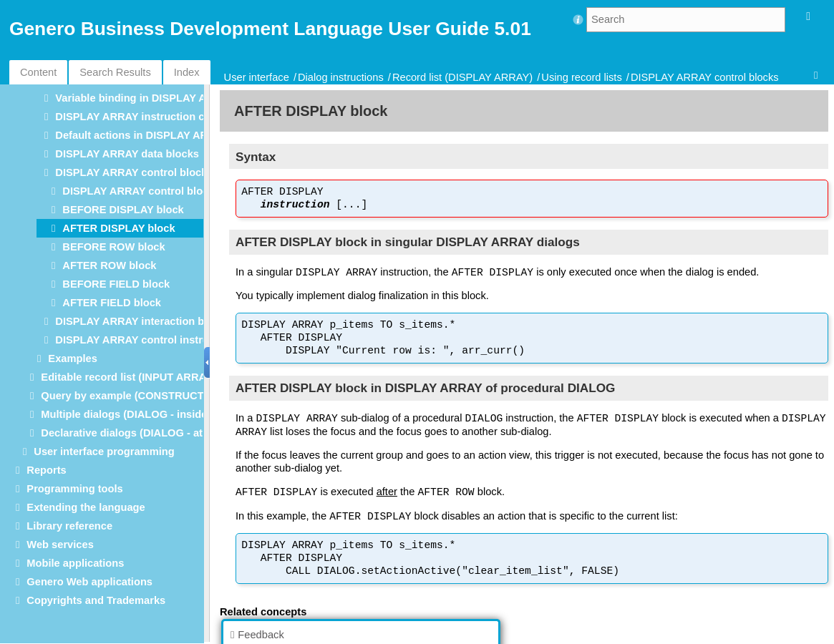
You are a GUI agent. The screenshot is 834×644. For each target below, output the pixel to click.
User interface (257, 77)
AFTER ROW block (109, 265)
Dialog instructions (341, 77)
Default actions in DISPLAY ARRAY (142, 135)
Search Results (115, 72)
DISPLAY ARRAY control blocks (705, 77)
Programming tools (74, 489)
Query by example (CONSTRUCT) (124, 396)
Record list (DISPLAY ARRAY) (462, 77)
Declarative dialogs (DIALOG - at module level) (156, 433)
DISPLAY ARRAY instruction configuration (160, 117)
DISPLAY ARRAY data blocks (127, 154)
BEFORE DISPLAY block (123, 210)
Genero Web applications (89, 582)
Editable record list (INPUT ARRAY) (128, 377)
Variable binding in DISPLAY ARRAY (145, 98)
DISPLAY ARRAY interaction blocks (143, 321)
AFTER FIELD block (112, 303)
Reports (46, 470)
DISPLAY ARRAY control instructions (147, 340)
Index (187, 72)
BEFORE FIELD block (116, 284)
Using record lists (581, 77)
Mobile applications (75, 563)
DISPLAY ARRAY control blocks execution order (182, 191)
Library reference (69, 526)
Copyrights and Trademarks (96, 600)
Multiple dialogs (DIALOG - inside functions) (151, 414)
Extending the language (86, 507)
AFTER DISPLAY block (118, 228)
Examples (72, 358)
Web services (60, 545)
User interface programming (104, 452)
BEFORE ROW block (113, 247)
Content (38, 72)
